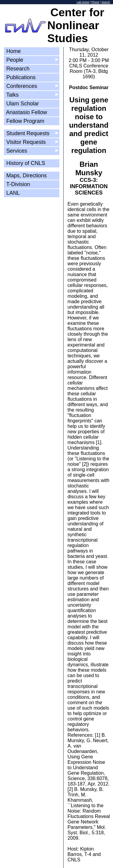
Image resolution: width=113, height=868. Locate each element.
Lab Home (83, 2)
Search (106, 2)
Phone (95, 2)
